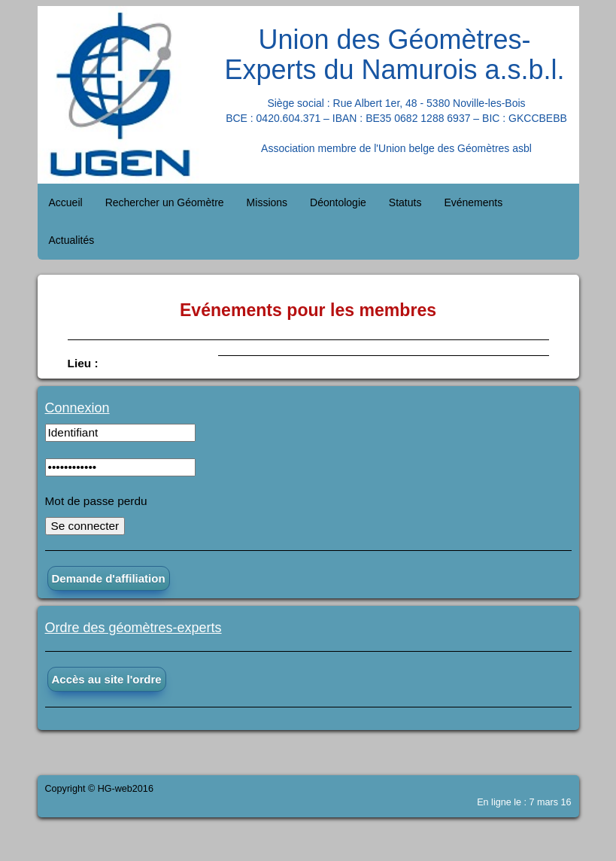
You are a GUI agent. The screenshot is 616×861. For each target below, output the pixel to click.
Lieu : (83, 363)
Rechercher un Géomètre (165, 202)
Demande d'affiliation (109, 578)
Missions (267, 202)
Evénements (473, 202)
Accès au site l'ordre (107, 679)
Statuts (405, 202)
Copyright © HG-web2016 (99, 789)
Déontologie (338, 202)
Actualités (72, 240)
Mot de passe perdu (96, 501)
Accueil (66, 202)
